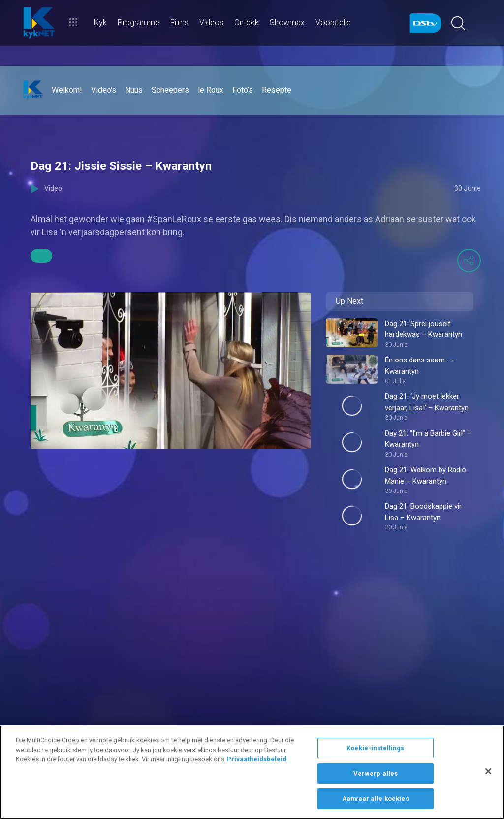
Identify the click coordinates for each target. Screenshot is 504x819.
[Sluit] (488, 771)
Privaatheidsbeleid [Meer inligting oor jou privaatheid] (257, 759)
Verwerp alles (376, 773)
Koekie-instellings (375, 748)
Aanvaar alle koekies (376, 799)
